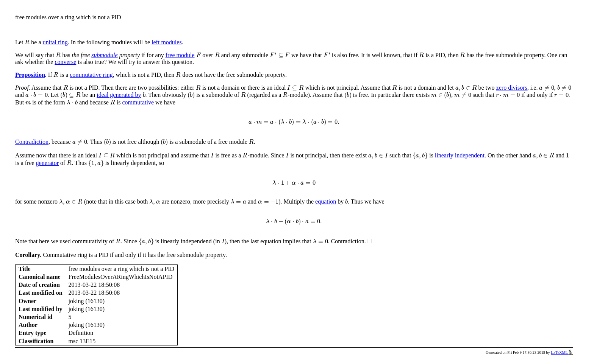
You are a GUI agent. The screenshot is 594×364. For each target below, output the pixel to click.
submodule (104, 55)
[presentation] (27, 42)
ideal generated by (119, 95)
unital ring (55, 42)
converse (65, 62)
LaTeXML (562, 352)
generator (47, 163)
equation (326, 201)
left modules (167, 42)
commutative (138, 102)
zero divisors (512, 88)
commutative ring (91, 75)
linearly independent (460, 155)
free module (180, 55)
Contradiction (32, 142)
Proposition (30, 75)
